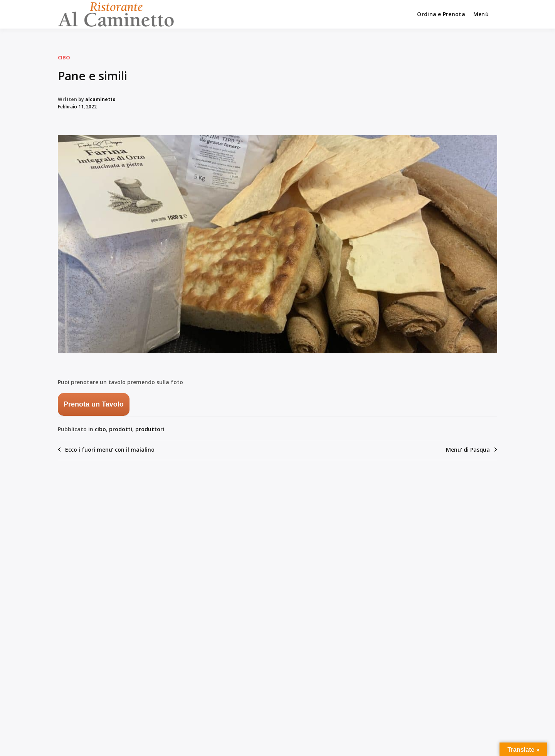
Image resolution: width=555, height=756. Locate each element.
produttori (150, 429)
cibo (64, 57)
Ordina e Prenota (441, 14)
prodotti (121, 429)
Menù (481, 14)
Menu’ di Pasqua (468, 450)
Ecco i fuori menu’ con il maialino (110, 450)
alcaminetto (100, 99)
